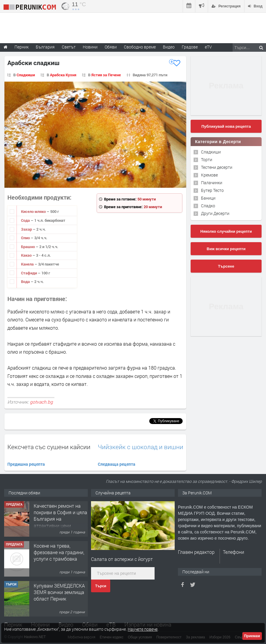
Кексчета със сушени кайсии (49, 447)
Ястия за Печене (106, 75)
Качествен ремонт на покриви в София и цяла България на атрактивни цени (60, 556)
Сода (26, 220)
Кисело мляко (34, 211)
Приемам (252, 636)
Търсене (226, 266)
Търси (101, 586)
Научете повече (143, 629)
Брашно (28, 247)
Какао (27, 255)
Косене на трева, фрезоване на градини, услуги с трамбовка (59, 592)
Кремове (209, 175)
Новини (90, 47)
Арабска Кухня (63, 75)
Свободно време (140, 47)
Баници (208, 198)
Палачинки (212, 183)
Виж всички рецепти (226, 249)
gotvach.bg (41, 402)
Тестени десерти (217, 167)
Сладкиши (26, 75)
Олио (26, 238)
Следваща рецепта (117, 464)
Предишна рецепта (26, 464)
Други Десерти (215, 213)
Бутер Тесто (212, 190)
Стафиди (29, 273)
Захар (27, 229)
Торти (207, 160)
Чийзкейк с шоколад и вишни (141, 447)
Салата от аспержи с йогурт (122, 559)
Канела (28, 264)
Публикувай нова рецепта (226, 126)
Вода (26, 281)
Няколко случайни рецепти (226, 231)
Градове (190, 47)
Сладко (208, 206)
